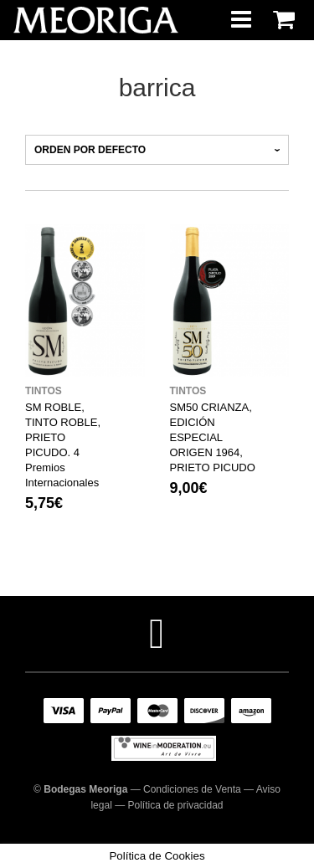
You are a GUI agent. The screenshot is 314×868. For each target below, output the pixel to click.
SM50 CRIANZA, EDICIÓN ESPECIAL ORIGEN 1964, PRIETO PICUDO (213, 437)
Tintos (44, 391)
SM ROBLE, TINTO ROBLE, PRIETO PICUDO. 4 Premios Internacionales (63, 445)
